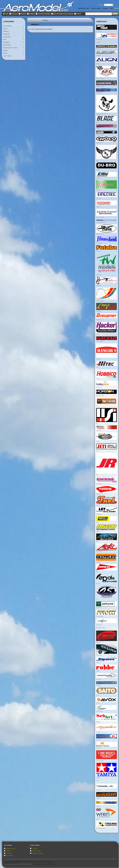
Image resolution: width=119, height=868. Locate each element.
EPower (98, 207)
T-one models (100, 760)
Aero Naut (99, 31)
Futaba (98, 251)
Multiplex (98, 562)
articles (117, 8)
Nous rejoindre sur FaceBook (63, 14)
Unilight (98, 798)
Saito (98, 695)
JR (97, 475)
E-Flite (98, 178)
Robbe (98, 671)
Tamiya (98, 778)
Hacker (98, 334)
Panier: (112, 8)
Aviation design (100, 86)
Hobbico (98, 379)
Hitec (98, 367)
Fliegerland (99, 243)
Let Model (99, 514)
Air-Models (99, 39)
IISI (97, 423)
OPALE (98, 583)
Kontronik (99, 484)
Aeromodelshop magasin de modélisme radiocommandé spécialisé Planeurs (33, 862)
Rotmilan (98, 685)
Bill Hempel (99, 93)
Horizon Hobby (100, 396)
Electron (98, 190)
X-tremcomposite (101, 828)
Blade (98, 122)
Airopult (45, 20)
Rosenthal (99, 679)
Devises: (101, 5)
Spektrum (99, 748)
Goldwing (99, 311)
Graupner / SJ (100, 320)
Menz (98, 522)
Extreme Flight (100, 217)
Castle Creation (100, 135)
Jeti (97, 451)
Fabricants (9, 853)
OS (97, 599)
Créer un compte (37, 851)
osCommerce (14, 863)
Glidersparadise (100, 301)
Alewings (99, 55)
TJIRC (98, 781)
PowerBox (99, 625)
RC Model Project (101, 628)
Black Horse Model (101, 114)
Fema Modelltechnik (101, 222)
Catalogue (38, 20)
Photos (79, 14)
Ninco (98, 572)
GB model (99, 285)
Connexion (35, 848)
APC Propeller (100, 78)
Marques (32, 14)
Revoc (98, 642)
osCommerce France (27, 864)
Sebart (98, 722)
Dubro (98, 170)
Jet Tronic (99, 430)
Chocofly (98, 143)
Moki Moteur (99, 552)
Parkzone (99, 608)
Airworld (98, 49)
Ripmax (98, 663)
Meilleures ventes (11, 848)
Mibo (97, 531)
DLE (97, 160)
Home (7, 14)
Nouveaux (15, 14)
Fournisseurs (10, 856)
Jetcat (98, 441)
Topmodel (99, 790)
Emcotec (98, 198)
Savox (98, 703)
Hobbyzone (99, 387)
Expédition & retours (37, 853)
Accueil (30, 20)
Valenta (98, 806)
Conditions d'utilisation (48, 864)
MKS (97, 541)
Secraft (98, 732)
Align (97, 64)
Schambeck (99, 711)
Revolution (99, 655)
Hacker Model (100, 341)
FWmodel (99, 275)
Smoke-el (99, 740)
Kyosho (98, 494)
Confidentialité (37, 864)
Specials (8, 851)
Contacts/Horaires (44, 14)
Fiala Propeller (100, 234)
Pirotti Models (100, 616)
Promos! (23, 14)
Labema (98, 505)
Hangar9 (98, 359)
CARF (98, 129)
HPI (97, 406)
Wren (98, 819)
